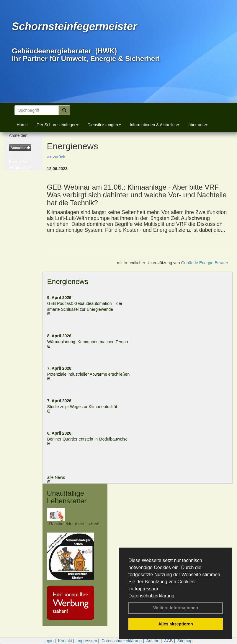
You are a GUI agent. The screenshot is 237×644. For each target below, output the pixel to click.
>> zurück (56, 157)
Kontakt (65, 641)
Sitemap (185, 641)
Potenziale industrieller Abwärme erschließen (88, 374)
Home (22, 125)
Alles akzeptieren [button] (176, 624)
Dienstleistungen (104, 125)
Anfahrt (153, 641)
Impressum (146, 589)
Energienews (68, 281)
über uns (198, 125)
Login (48, 641)
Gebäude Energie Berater (205, 263)
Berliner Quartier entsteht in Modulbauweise (87, 439)
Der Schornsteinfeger (58, 125)
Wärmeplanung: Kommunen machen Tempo (88, 342)
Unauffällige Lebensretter (67, 497)
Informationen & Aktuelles (155, 125)
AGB (169, 641)
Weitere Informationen (176, 608)
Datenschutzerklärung (151, 596)
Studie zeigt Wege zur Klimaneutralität (82, 407)
